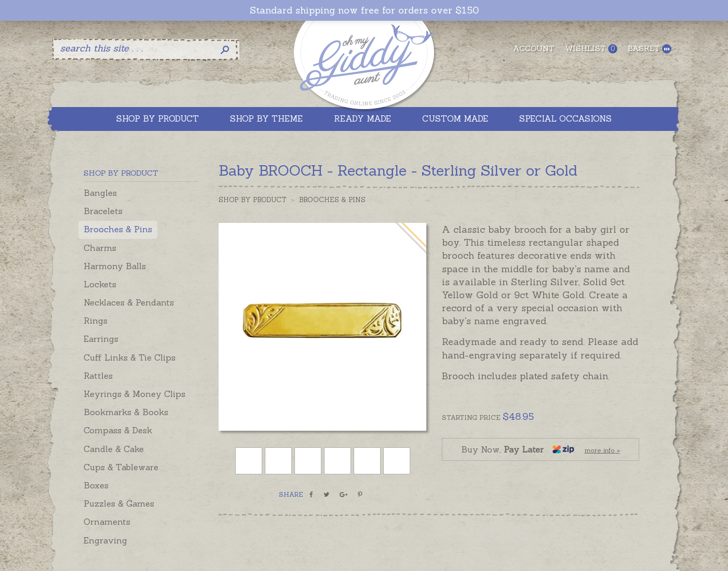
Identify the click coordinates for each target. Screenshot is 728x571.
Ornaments (107, 522)
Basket (650, 49)
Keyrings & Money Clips (134, 394)
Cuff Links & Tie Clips (130, 357)
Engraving (105, 540)
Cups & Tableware (121, 467)
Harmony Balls (115, 266)
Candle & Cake (114, 449)
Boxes (96, 485)
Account (534, 48)
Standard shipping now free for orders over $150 (364, 10)
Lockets (100, 284)
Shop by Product (253, 200)
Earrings (101, 339)
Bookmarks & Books (126, 412)
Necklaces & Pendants (129, 302)
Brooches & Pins (118, 229)
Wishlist (591, 49)
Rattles (98, 376)
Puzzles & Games (119, 503)
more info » (602, 450)
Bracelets (103, 211)
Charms (100, 248)
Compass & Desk (118, 430)
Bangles (100, 193)
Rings (96, 321)
